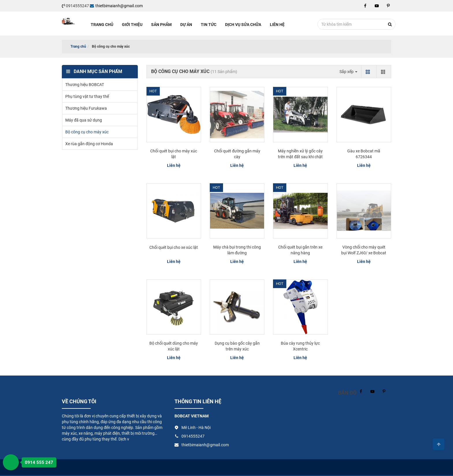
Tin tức (209, 25)
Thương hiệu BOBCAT (85, 85)
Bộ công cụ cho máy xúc (87, 132)
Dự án (186, 25)
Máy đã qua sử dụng (84, 120)
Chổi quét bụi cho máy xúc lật (174, 154)
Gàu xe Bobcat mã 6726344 (364, 154)
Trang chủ (102, 25)
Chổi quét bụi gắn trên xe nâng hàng (300, 250)
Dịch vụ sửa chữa (243, 25)
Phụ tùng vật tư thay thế (87, 96)
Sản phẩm (161, 25)
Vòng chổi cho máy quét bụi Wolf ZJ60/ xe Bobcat (364, 250)
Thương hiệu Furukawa (86, 108)
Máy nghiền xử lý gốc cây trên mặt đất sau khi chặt (300, 154)
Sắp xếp (348, 72)
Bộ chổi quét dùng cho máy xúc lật (174, 346)
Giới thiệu (132, 25)
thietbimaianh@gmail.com (116, 6)
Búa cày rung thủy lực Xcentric (300, 346)
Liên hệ (277, 25)
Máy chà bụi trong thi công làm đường (237, 250)
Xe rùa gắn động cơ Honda (89, 144)
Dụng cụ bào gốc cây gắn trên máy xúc (237, 346)
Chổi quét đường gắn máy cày (237, 154)
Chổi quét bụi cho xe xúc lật (174, 247)
